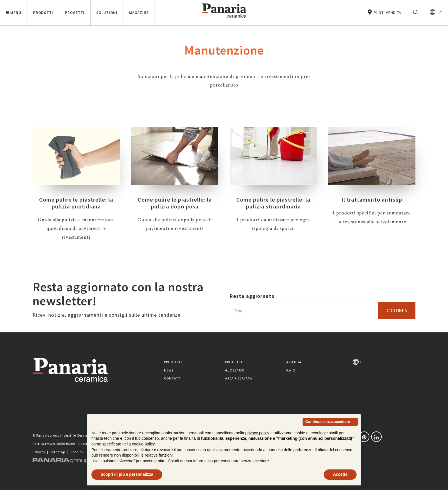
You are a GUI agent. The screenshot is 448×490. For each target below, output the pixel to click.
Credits (77, 452)
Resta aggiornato (252, 296)
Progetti (234, 362)
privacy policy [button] (257, 446)
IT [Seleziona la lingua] (436, 12)
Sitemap (58, 452)
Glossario (235, 370)
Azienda (294, 362)
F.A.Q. (291, 370)
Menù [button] (14, 13)
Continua (397, 311)
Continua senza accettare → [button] (330, 435)
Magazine (139, 13)
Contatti (173, 378)
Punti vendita (384, 12)
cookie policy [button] (143, 457)
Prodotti (173, 362)
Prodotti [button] (43, 13)
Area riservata (239, 378)
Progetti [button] (75, 13)
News (169, 370)
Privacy (39, 452)
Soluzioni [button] (107, 13)
